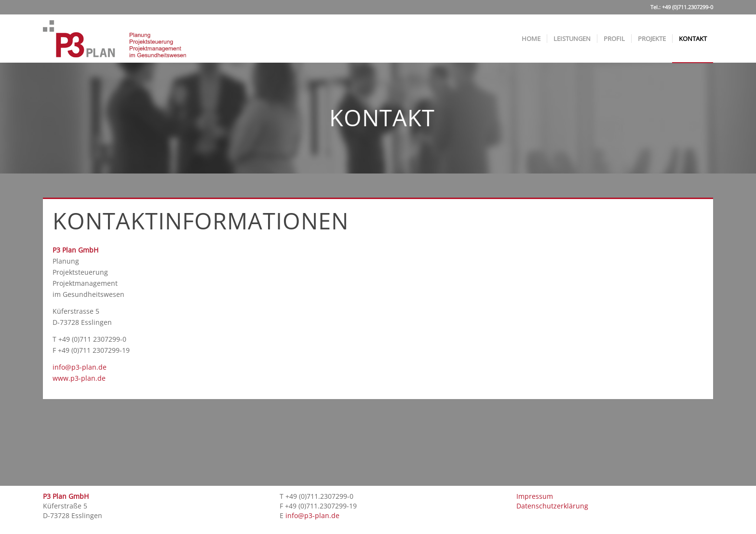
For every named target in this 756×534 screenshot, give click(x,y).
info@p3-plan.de (80, 367)
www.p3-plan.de (79, 378)
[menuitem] (531, 39)
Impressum (535, 496)
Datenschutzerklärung (552, 506)
